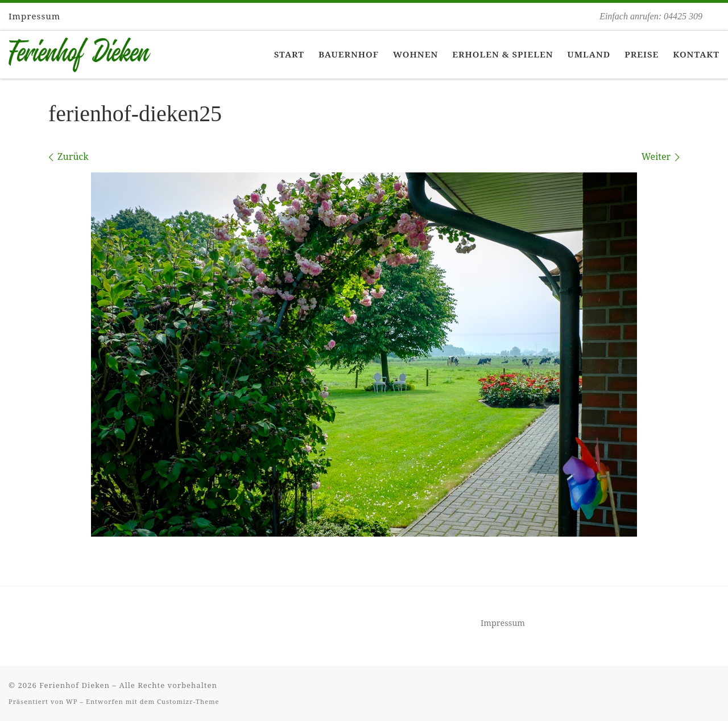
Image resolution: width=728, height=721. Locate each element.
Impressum (503, 623)
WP (72, 701)
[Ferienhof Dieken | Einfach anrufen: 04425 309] (80, 52)
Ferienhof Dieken (75, 685)
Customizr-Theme (188, 701)
